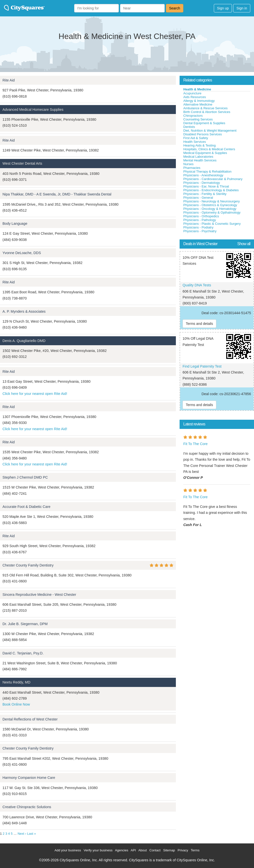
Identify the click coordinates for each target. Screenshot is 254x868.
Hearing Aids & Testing (200, 145)
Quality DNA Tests (197, 285)
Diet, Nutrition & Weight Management (210, 131)
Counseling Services (198, 119)
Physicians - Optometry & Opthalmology (212, 212)
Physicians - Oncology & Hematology (210, 209)
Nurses (188, 164)
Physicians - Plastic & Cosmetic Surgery (212, 224)
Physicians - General (198, 198)
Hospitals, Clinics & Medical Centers (209, 149)
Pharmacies (192, 168)
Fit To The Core (195, 444)
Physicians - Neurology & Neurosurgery (212, 201)
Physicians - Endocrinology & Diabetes (211, 190)
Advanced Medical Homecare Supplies (33, 110)
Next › (22, 834)
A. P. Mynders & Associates (24, 311)
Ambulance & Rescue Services (205, 108)
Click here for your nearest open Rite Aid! (35, 394)
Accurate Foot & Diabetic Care (26, 507)
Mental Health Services (200, 160)
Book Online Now (16, 704)
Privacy (183, 850)
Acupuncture (192, 93)
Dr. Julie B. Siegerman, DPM (25, 624)
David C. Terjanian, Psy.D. (23, 653)
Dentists (189, 127)
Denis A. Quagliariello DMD (24, 341)
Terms (195, 850)
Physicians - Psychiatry (200, 231)
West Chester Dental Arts (22, 163)
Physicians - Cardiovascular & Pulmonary (213, 179)
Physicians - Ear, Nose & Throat (206, 186)
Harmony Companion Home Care (29, 778)
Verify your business (98, 850)
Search (175, 8)
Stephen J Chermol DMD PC (25, 477)
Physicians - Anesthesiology (203, 175)
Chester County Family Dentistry (28, 565)
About (143, 850)
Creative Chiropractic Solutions (27, 807)
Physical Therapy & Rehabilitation (207, 171)
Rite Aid (9, 80)
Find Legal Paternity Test (202, 366)
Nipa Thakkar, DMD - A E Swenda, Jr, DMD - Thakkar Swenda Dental (57, 194)
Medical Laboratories (198, 157)
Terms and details (199, 324)
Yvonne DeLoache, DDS (22, 253)
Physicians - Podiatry (198, 227)
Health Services (195, 142)
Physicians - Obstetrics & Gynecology (210, 205)
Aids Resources (195, 97)
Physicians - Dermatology (202, 183)
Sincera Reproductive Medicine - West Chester (39, 595)
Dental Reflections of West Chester (30, 719)
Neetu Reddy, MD (16, 682)
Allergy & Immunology (199, 101)
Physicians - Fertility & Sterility (205, 194)
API (133, 850)
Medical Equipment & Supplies (205, 153)
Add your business (68, 850)
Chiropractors (193, 116)
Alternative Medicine (198, 104)
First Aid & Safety (196, 138)
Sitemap (169, 850)
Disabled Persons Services (203, 134)
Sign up (223, 8)
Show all (244, 244)
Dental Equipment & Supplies (204, 123)
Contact (155, 850)
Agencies (121, 850)
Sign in (242, 8)
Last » (31, 834)
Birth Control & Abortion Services (207, 112)
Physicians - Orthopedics (201, 216)
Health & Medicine (197, 89)
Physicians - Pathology (200, 220)
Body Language (15, 224)
